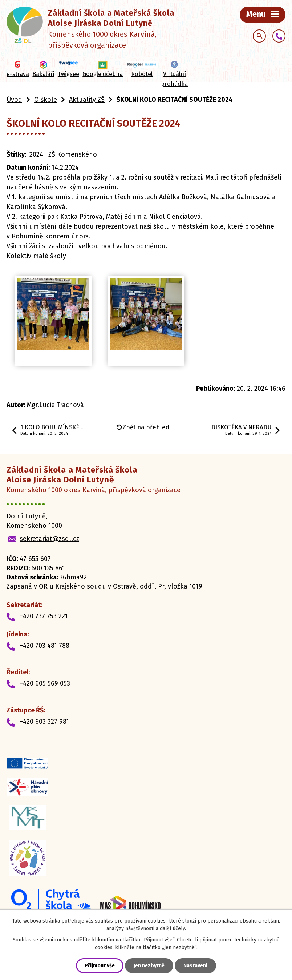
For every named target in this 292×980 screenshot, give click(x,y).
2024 (36, 154)
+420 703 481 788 (44, 646)
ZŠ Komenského (73, 154)
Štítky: (16, 154)
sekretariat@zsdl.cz (49, 539)
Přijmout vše (100, 966)
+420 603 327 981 (44, 722)
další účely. (173, 929)
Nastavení (195, 966)
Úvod (14, 100)
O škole (46, 100)
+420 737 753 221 (44, 616)
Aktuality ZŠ (87, 100)
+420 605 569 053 (45, 683)
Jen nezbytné (149, 966)
